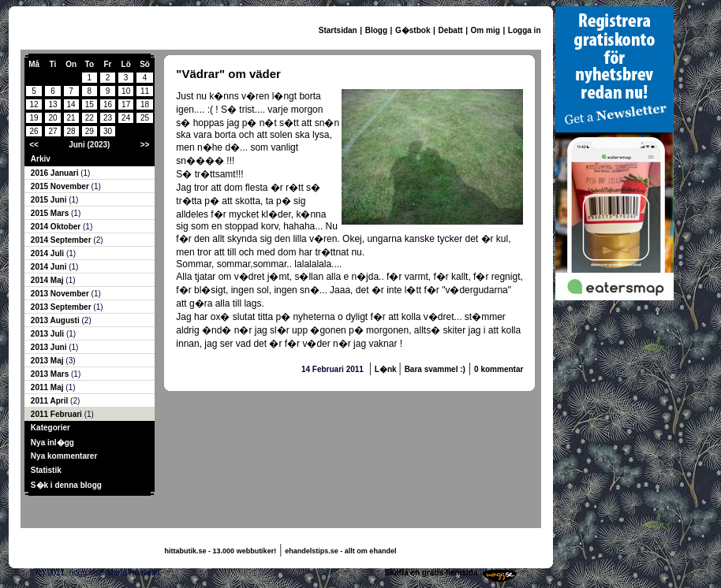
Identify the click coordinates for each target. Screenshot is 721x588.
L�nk (387, 369)
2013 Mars (51, 374)
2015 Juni (50, 200)
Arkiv (41, 159)
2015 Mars (51, 213)
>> (145, 145)
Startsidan (338, 30)
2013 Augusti (56, 320)
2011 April (50, 401)
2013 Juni (50, 347)
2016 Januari (56, 173)
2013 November (61, 294)
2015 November (61, 186)
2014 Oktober (57, 227)
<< (34, 145)
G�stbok (413, 30)
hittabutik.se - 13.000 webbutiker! (221, 551)
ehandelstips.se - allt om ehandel (340, 551)
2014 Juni (50, 267)
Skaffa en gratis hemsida (431, 573)
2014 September (62, 240)
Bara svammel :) (435, 369)
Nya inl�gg (52, 443)
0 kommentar (499, 369)
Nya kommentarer (64, 456)
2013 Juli (49, 334)
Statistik (46, 470)
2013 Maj (48, 361)
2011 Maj (48, 387)
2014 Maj (48, 280)
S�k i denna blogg (66, 485)
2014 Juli (49, 253)
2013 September (62, 307)
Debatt (450, 30)
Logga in (525, 30)
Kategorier (50, 428)
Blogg (376, 30)
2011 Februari (58, 414)
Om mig (486, 30)
